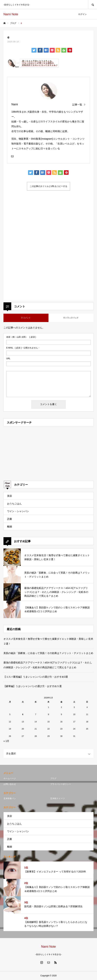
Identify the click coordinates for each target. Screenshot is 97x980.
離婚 (10, 527)
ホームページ (10, 778)
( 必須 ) (21, 337)
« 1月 (6, 741)
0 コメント (26, 318)
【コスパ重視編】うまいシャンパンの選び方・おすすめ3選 (36, 677)
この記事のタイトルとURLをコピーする (48, 186)
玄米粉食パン (10, 798)
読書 (10, 519)
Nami (15, 104)
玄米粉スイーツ (58, 798)
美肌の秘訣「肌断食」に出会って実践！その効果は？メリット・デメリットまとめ (48, 653)
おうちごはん (14, 504)
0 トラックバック (71, 318)
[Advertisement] (48, 226)
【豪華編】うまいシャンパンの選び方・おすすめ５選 (33, 686)
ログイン (82, 14)
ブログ (53, 778)
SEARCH (93, 4)
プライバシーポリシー (61, 784)
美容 (10, 496)
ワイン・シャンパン (18, 511)
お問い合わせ (10, 784)
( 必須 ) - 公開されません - (23, 348)
